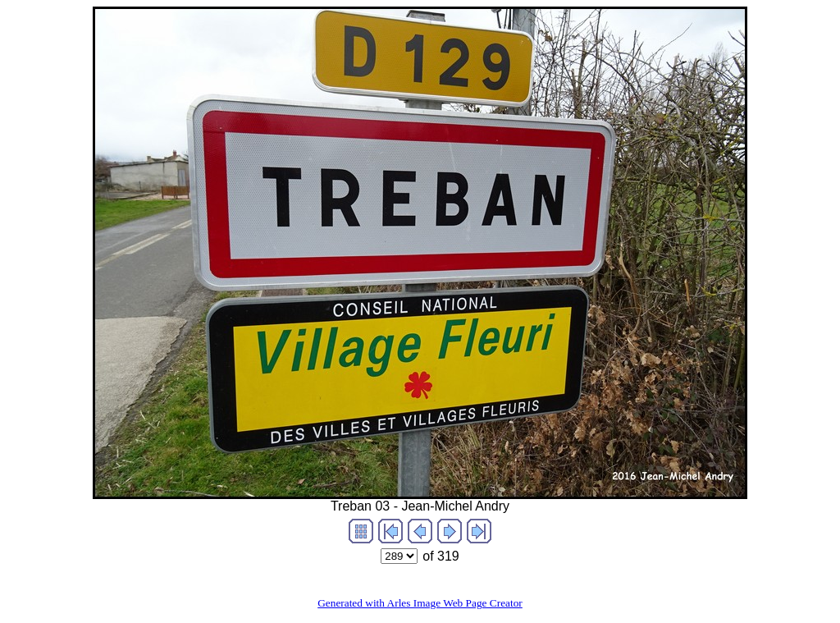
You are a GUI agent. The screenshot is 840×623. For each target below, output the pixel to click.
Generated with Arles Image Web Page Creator (420, 603)
